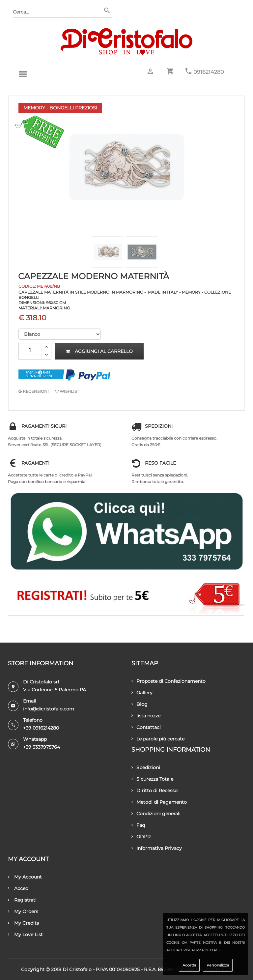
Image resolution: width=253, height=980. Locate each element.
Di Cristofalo (77, 969)
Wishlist (67, 391)
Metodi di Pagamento (159, 802)
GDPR (141, 837)
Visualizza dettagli (202, 950)
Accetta (189, 965)
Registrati (22, 900)
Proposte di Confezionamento (169, 681)
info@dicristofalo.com (49, 709)
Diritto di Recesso (155, 791)
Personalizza (218, 965)
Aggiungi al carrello (99, 351)
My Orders (23, 911)
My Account (25, 877)
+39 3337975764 (42, 747)
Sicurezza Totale (152, 779)
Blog (140, 704)
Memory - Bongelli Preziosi (60, 108)
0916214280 (209, 72)
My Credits (23, 923)
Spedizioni (146, 767)
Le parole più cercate (158, 739)
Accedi (19, 888)
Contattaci (146, 727)
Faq (138, 825)
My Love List (25, 935)
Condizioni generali (156, 814)
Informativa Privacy (157, 848)
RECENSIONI (34, 391)
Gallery (142, 693)
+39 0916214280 (41, 728)
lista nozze (146, 716)
